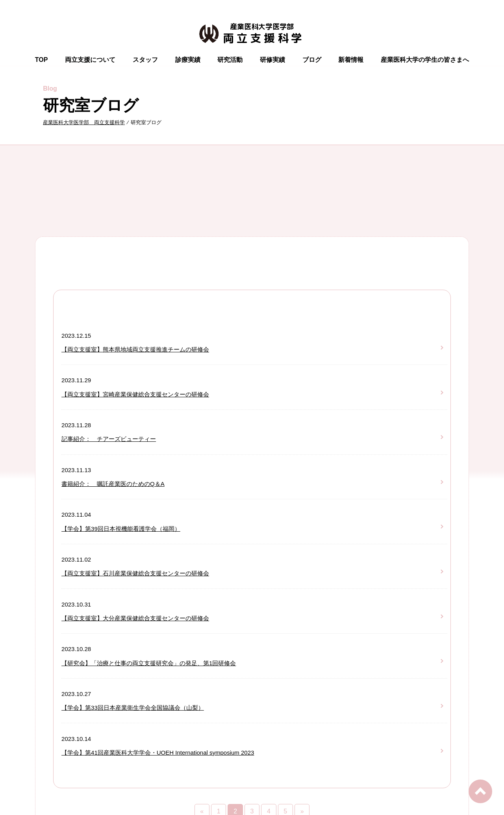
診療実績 (188, 60)
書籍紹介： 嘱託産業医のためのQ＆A (113, 484)
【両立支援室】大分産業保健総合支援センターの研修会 (135, 618)
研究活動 (230, 60)
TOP (42, 60)
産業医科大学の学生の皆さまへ (425, 60)
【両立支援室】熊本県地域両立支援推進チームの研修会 (135, 349)
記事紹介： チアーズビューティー (109, 439)
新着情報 (351, 60)
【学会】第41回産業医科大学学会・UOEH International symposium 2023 (158, 753)
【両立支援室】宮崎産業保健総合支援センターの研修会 (135, 394)
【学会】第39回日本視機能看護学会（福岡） (121, 529)
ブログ (312, 60)
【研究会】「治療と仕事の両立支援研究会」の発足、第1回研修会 (149, 663)
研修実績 (272, 60)
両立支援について (90, 60)
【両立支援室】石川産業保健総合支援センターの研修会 (135, 573)
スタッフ (145, 60)
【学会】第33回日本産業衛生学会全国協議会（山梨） (133, 708)
